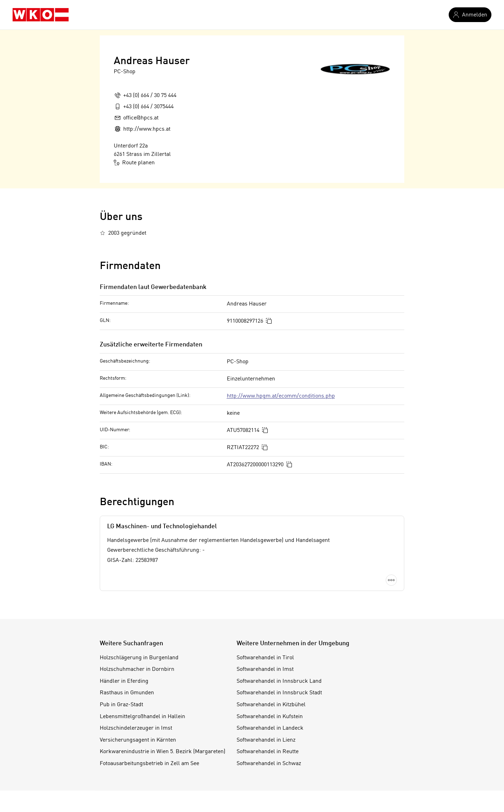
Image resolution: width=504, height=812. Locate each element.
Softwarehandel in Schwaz (269, 764)
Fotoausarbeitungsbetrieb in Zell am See (149, 764)
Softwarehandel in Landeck (270, 728)
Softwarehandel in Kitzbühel (271, 705)
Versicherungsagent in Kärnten (138, 740)
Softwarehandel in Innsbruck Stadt (279, 693)
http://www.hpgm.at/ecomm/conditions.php (281, 396)
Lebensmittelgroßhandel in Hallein (142, 717)
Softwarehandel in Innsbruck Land (279, 681)
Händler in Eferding (124, 681)
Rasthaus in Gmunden (127, 693)
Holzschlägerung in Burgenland (139, 658)
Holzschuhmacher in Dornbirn (137, 669)
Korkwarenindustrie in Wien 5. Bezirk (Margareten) (163, 752)
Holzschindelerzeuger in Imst (136, 728)
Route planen (134, 163)
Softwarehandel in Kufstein (270, 717)
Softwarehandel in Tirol (265, 658)
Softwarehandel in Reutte (268, 752)
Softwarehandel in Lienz (266, 740)
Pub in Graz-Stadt (121, 705)
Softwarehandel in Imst (265, 669)
